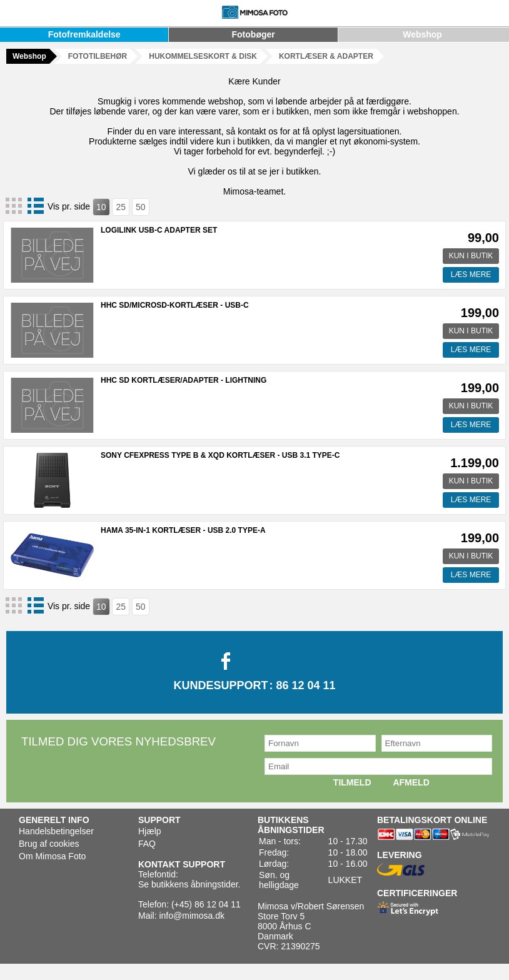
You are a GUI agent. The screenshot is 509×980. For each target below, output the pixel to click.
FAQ (147, 844)
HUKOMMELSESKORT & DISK (203, 56)
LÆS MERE (471, 275)
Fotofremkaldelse (84, 34)
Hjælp (150, 831)
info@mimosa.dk (191, 916)
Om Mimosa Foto (52, 856)
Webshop (422, 34)
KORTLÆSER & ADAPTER (326, 56)
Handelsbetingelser (56, 831)
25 (121, 207)
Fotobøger (254, 34)
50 (141, 207)
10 (101, 207)
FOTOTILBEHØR (98, 56)
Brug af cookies (49, 844)
